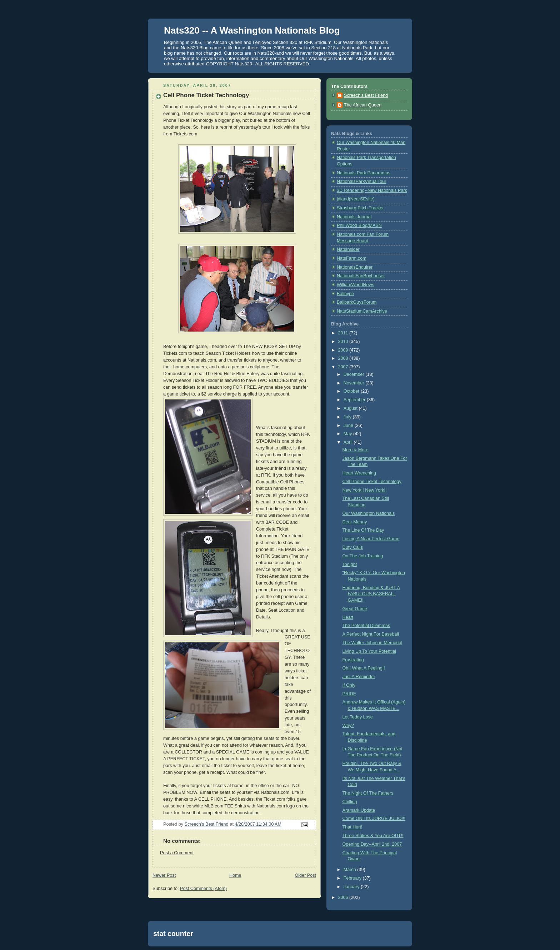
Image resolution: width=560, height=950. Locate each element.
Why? (348, 726)
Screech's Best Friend (366, 95)
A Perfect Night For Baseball (371, 634)
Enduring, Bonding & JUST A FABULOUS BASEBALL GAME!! (371, 594)
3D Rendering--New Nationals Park (372, 190)
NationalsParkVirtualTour (362, 181)
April (349, 442)
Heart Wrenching (359, 473)
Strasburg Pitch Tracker (360, 208)
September (355, 400)
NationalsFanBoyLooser (361, 276)
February (353, 878)
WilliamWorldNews (356, 285)
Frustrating (353, 660)
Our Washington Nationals (369, 513)
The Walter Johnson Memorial (372, 643)
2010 (344, 342)
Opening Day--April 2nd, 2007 (372, 844)
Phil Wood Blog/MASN (359, 225)
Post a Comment (177, 853)
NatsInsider (348, 249)
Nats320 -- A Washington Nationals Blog (252, 30)
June (349, 426)
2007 (344, 367)
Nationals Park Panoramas (364, 173)
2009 (344, 350)
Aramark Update (359, 810)
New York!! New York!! (365, 490)
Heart (348, 617)
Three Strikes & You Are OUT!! (373, 836)
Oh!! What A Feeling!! (364, 668)
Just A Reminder (359, 677)
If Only (349, 685)
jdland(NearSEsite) (356, 199)
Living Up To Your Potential (369, 651)
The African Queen (363, 105)
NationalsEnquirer (355, 267)
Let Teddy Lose (358, 717)
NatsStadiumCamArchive (362, 311)
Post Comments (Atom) (203, 889)
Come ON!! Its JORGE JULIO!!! (374, 819)
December (355, 374)
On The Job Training (363, 556)
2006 (344, 897)
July (348, 417)
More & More (356, 450)
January (352, 887)
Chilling (350, 802)
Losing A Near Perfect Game (371, 539)
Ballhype (345, 294)
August (351, 408)
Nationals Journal (354, 217)
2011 (344, 333)
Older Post (305, 875)
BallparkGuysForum (357, 302)
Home (235, 875)
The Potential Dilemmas (366, 626)
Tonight (350, 564)
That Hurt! (352, 827)
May (348, 434)
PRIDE (349, 694)
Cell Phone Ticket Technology (372, 482)
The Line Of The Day (363, 530)
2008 (344, 358)
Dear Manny (355, 522)
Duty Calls (353, 547)
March (351, 870)
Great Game (355, 609)
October (352, 391)
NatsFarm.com (352, 258)
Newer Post (164, 875)
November (355, 383)
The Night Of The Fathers (368, 793)
